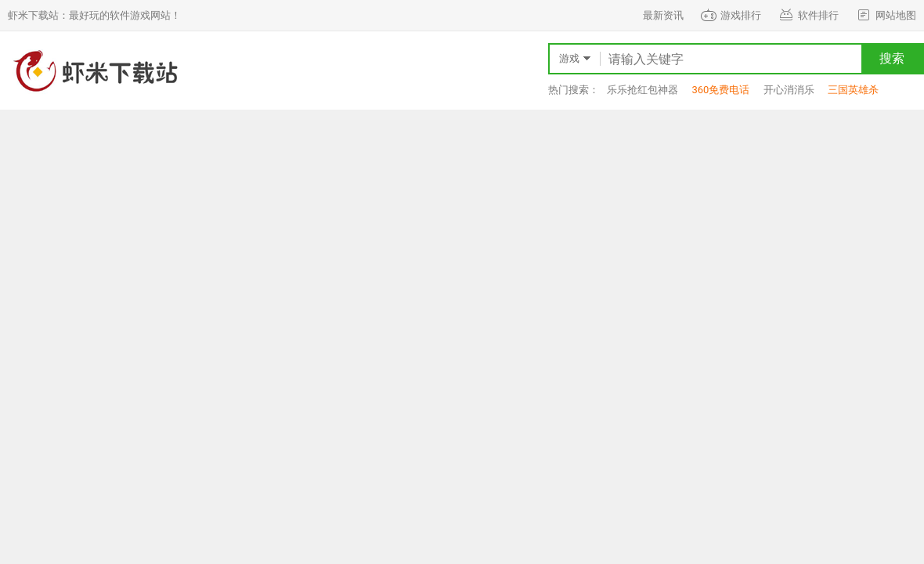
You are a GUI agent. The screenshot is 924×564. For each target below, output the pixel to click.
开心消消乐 (789, 90)
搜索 (892, 58)
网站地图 (885, 15)
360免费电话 (720, 90)
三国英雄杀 (853, 90)
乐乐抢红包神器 (642, 90)
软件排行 (808, 15)
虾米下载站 (94, 70)
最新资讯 (663, 15)
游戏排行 (730, 15)
